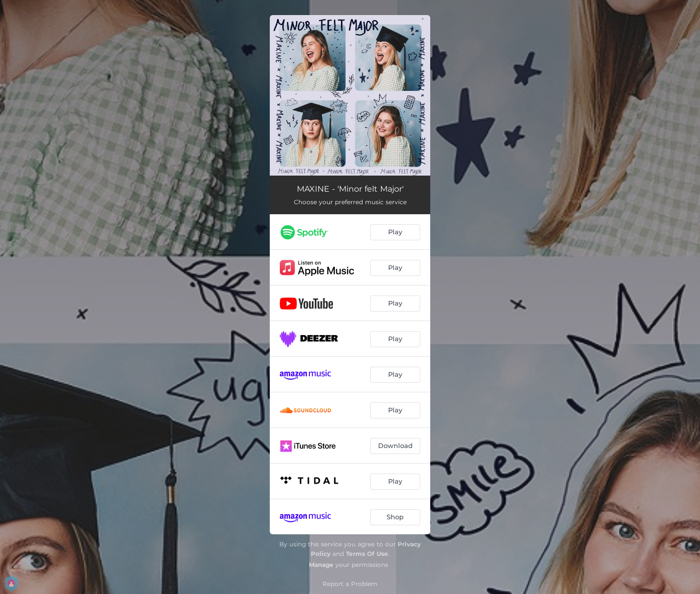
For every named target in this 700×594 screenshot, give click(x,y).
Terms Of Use (367, 554)
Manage (321, 565)
